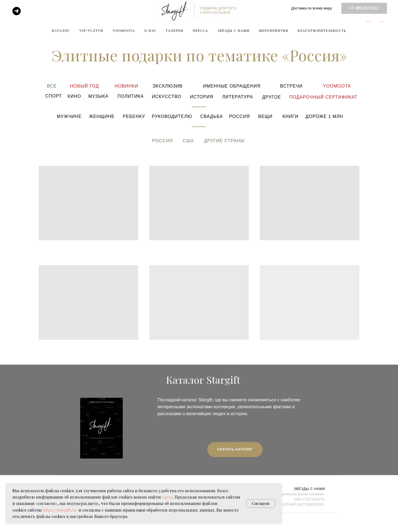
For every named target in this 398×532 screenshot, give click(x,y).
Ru (369, 22)
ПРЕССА (200, 31)
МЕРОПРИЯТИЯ (274, 31)
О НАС (151, 31)
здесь (167, 497)
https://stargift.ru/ (60, 510)
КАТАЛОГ (61, 31)
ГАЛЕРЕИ (175, 31)
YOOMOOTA (124, 31)
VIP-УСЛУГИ (91, 31)
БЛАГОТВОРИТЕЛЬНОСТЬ (322, 31)
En (382, 22)
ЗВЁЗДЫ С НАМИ (233, 31)
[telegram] (17, 11)
